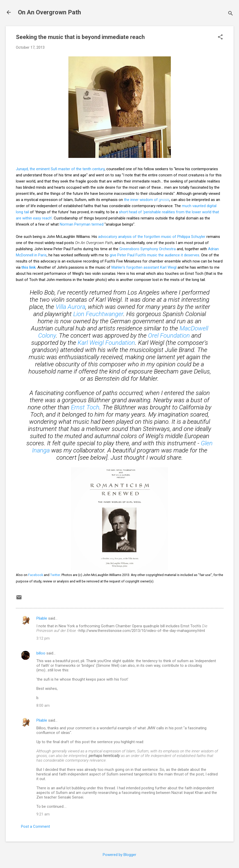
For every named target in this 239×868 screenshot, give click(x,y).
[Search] (231, 14)
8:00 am (43, 705)
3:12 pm (43, 638)
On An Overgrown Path (49, 12)
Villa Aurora (70, 307)
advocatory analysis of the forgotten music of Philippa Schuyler (152, 237)
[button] (220, 37)
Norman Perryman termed (82, 224)
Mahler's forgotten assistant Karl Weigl (144, 267)
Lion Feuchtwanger (98, 314)
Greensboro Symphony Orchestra (148, 249)
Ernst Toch (85, 407)
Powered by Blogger (119, 855)
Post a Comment (35, 826)
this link (29, 267)
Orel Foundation (169, 336)
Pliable (42, 618)
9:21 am (43, 814)
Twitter (55, 575)
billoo (41, 653)
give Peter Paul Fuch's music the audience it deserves (154, 255)
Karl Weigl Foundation (106, 343)
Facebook (36, 575)
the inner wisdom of (147, 200)
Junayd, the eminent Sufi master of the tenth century (60, 169)
